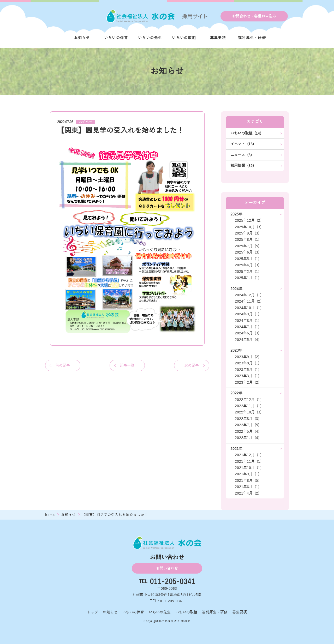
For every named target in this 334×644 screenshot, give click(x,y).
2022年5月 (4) (247, 431)
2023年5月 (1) (247, 370)
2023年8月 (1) (247, 363)
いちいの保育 (116, 38)
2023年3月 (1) (247, 376)
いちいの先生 (150, 38)
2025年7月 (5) (247, 246)
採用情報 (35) (242, 166)
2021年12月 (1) (248, 455)
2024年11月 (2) (248, 301)
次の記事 (192, 365)
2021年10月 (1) (248, 468)
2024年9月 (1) (247, 314)
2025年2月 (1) (247, 272)
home (51, 515)
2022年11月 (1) (248, 406)
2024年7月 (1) (247, 327)
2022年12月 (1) (248, 400)
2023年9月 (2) (247, 357)
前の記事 (63, 365)
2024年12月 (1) (248, 295)
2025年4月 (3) (247, 265)
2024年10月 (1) (248, 308)
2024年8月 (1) (247, 321)
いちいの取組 (184, 38)
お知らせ (82, 38)
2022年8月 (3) (247, 419)
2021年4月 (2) (247, 493)
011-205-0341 (172, 582)
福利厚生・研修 (252, 38)
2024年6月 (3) (247, 333)
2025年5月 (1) (247, 259)
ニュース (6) (241, 155)
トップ (93, 612)
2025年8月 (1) (247, 239)
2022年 (236, 393)
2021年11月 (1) (248, 461)
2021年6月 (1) (247, 487)
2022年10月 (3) (248, 412)
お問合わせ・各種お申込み (254, 16)
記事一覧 (127, 365)
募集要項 (218, 38)
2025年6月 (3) (247, 252)
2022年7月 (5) (247, 425)
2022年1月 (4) (247, 438)
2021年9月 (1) (247, 474)
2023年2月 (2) (247, 382)
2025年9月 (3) (247, 233)
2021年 (236, 449)
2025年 (236, 214)
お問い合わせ (167, 568)
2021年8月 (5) (247, 480)
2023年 (236, 350)
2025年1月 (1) (247, 278)
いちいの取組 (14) (246, 133)
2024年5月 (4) (247, 340)
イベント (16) (242, 144)
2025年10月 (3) (248, 227)
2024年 (236, 289)
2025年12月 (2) (248, 220)
